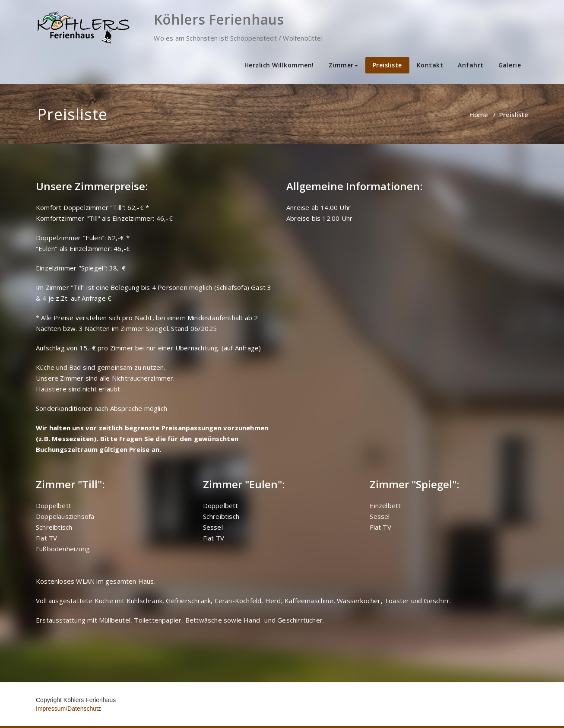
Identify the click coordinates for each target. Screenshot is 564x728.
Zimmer (343, 65)
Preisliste (387, 65)
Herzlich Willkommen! (279, 65)
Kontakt (430, 65)
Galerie (510, 65)
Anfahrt (471, 65)
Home (479, 114)
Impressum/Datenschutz (68, 709)
